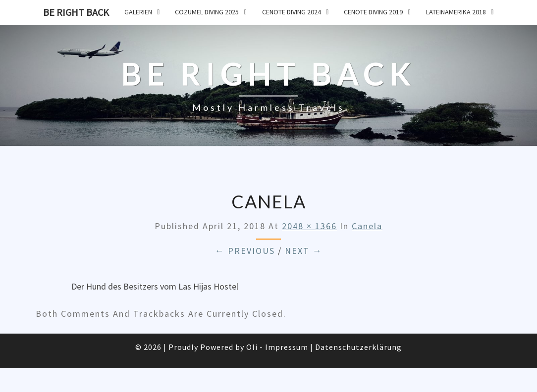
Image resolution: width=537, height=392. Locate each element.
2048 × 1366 (309, 226)
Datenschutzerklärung (358, 347)
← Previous (245, 251)
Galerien (138, 12)
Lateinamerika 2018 (456, 12)
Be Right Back (76, 12)
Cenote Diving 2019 (373, 12)
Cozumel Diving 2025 (207, 12)
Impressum (287, 347)
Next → (304, 251)
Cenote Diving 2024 (292, 12)
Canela (367, 226)
